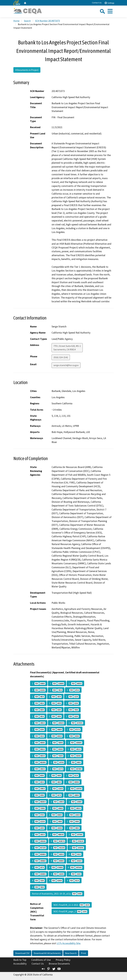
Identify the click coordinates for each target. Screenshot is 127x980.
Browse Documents (59, 964)
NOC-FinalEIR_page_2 (70, 911)
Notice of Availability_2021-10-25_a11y (57, 894)
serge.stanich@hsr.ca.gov (66, 365)
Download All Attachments (47, 953)
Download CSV (22, 953)
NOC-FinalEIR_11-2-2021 (72, 905)
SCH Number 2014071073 (48, 21)
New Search (71, 953)
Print (84, 953)
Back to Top (20, 960)
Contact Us (97, 3)
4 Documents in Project (27, 70)
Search (27, 21)
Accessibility (20, 964)
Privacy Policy (63, 960)
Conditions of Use (41, 960)
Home (16, 21)
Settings (109, 3)
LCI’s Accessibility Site (69, 943)
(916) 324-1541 (61, 357)
